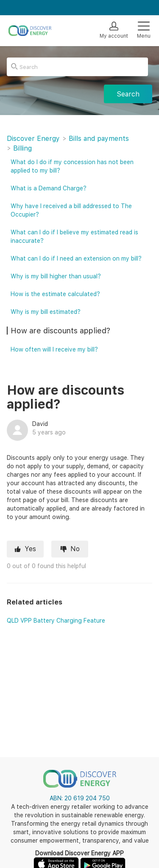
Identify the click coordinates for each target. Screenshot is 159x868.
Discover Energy (33, 139)
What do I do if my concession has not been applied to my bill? (72, 166)
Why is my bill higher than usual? (56, 276)
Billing (22, 148)
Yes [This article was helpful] (30, 549)
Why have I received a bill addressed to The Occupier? (71, 210)
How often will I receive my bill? (54, 349)
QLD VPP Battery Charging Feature (56, 621)
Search (128, 94)
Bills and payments (99, 139)
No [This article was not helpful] (75, 549)
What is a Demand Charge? (49, 188)
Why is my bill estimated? (46, 312)
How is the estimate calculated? (55, 294)
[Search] (77, 67)
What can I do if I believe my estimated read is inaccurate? (74, 236)
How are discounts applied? (60, 331)
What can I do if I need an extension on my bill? (76, 258)
